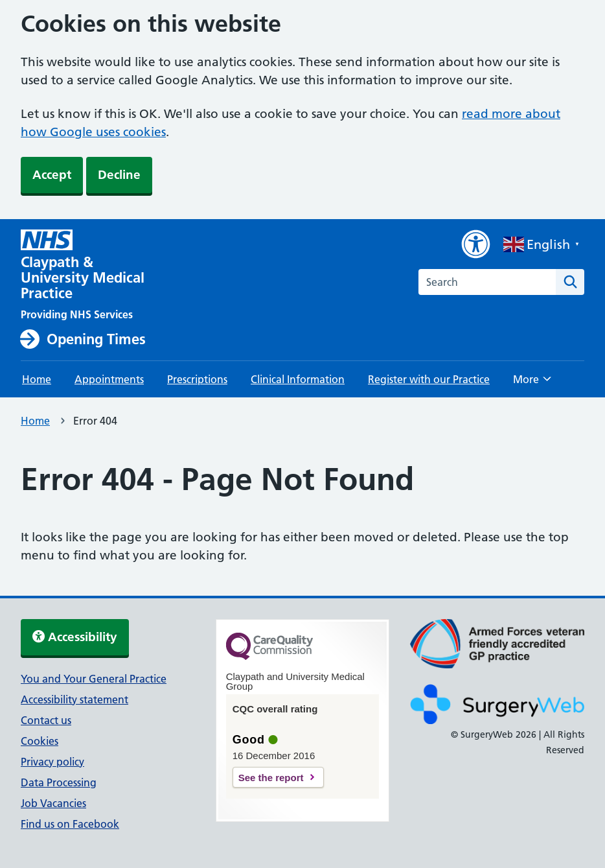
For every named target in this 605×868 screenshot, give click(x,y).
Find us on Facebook (70, 824)
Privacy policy (52, 762)
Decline (119, 175)
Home (37, 379)
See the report (271, 778)
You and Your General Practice (94, 679)
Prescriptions (197, 379)
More (532, 383)
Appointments (109, 379)
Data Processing (59, 782)
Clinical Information (298, 379)
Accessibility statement (74, 699)
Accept (52, 175)
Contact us (46, 720)
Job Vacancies (53, 803)
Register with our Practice (429, 379)
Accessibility (75, 637)
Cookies (40, 741)
